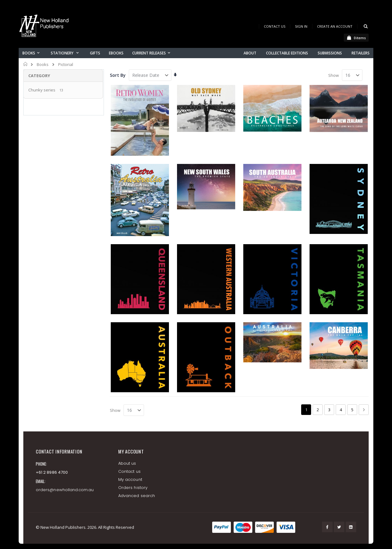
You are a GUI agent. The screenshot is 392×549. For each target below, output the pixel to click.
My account (130, 479)
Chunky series (42, 90)
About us (127, 463)
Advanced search (137, 496)
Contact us (129, 471)
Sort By (118, 75)
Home (26, 64)
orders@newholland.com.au (65, 490)
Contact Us (275, 26)
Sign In (301, 26)
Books (43, 65)
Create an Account (335, 26)
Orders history (133, 488)
